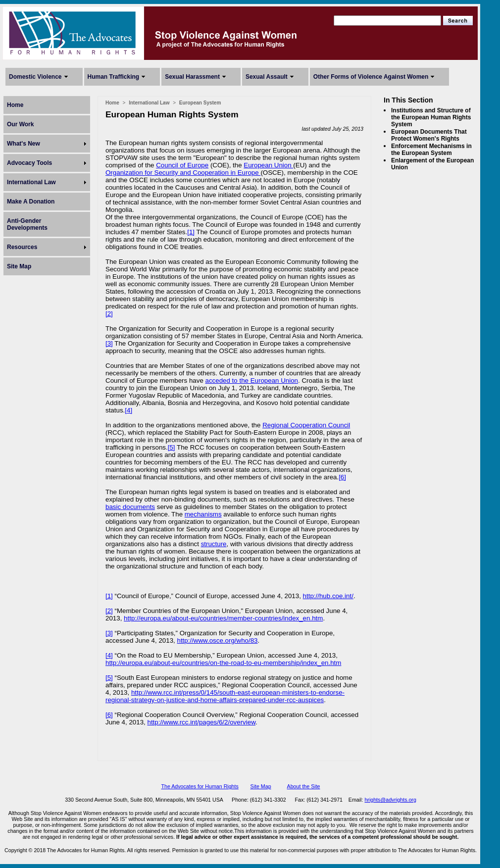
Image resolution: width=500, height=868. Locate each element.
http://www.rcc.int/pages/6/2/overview (201, 722)
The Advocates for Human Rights (200, 786)
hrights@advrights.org (390, 800)
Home (15, 105)
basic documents (130, 507)
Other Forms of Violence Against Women (371, 77)
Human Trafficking (114, 77)
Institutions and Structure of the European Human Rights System (431, 117)
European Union (268, 165)
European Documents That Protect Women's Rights (429, 135)
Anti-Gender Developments (27, 224)
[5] (172, 447)
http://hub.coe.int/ (328, 596)
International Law (31, 182)
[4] (128, 410)
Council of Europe (182, 165)
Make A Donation (31, 202)
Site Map (19, 266)
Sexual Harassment (192, 77)
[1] (191, 232)
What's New (24, 144)
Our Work (20, 124)
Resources (22, 247)
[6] (342, 477)
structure (214, 544)
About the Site (304, 786)
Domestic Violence (35, 77)
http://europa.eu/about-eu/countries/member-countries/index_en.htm (223, 618)
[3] (109, 343)
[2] (109, 314)
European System (200, 103)
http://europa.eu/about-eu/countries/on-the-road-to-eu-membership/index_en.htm (223, 663)
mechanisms (203, 514)
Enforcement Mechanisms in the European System (431, 150)
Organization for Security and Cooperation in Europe (183, 173)
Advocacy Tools (29, 163)
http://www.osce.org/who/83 (218, 640)
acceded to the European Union (252, 381)
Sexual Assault (267, 77)
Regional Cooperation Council (306, 425)
